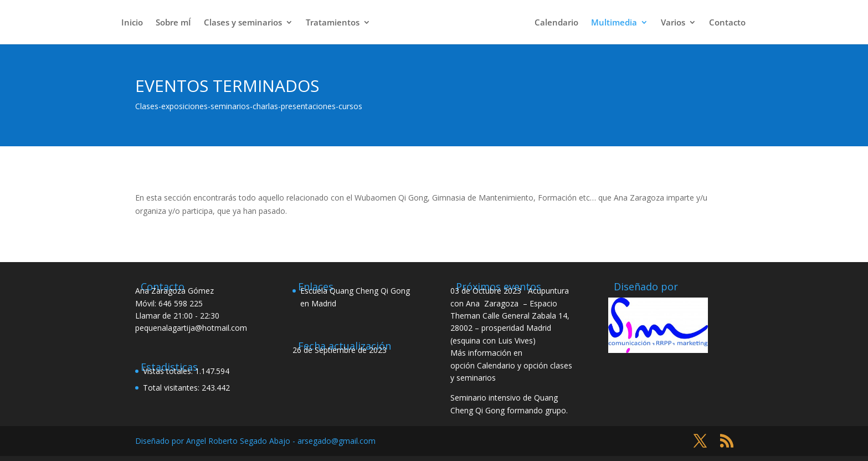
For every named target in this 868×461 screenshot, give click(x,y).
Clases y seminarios (243, 23)
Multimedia (614, 23)
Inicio (132, 23)
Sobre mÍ (173, 23)
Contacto (727, 23)
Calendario (556, 23)
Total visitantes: (172, 388)
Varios (673, 23)
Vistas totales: (169, 371)
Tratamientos (333, 23)
